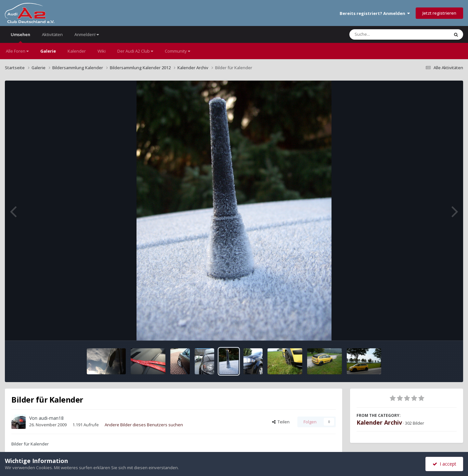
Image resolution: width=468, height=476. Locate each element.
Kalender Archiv (379, 422)
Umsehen (20, 37)
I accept (444, 464)
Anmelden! (87, 34)
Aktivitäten (52, 34)
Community (177, 51)
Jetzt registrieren (439, 13)
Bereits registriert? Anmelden (375, 13)
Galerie (48, 51)
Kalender (77, 51)
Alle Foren (17, 51)
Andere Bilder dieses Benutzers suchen (144, 425)
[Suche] (386, 34)
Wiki (102, 51)
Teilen (281, 422)
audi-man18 (51, 418)
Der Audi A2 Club (135, 51)
